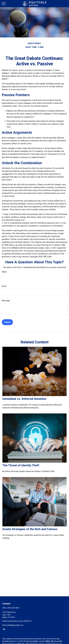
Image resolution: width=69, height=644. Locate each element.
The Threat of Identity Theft (21, 465)
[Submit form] (7, 322)
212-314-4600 (32, 641)
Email (4, 286)
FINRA (48, 641)
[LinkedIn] (4, 629)
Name (4, 272)
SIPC (52, 641)
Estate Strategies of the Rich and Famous (30, 529)
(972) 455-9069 (13, 608)
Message (6, 301)
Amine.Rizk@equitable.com (13, 625)
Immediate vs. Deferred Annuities (24, 399)
